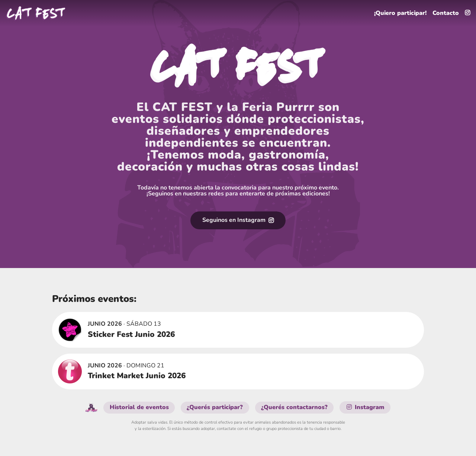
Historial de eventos (139, 408)
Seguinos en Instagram (238, 220)
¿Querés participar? (216, 408)
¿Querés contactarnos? (295, 408)
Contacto (446, 13)
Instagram (366, 408)
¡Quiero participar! (400, 13)
